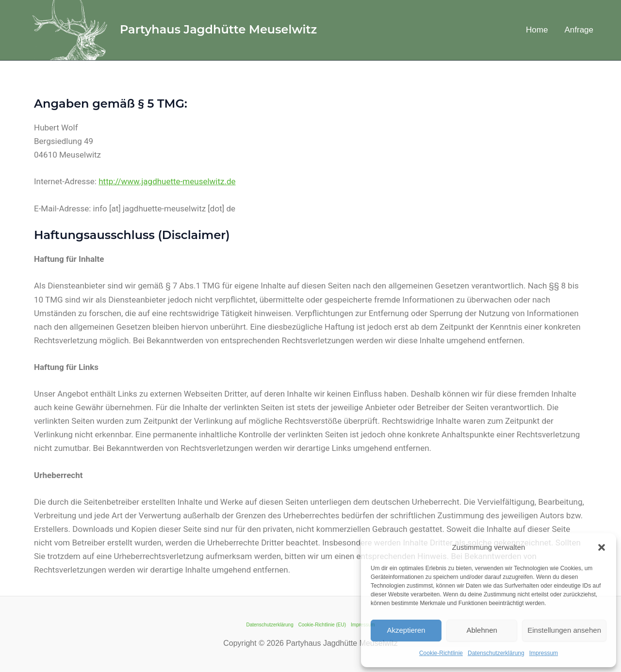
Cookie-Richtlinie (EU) (322, 625)
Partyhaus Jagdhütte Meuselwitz (218, 29)
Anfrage (579, 30)
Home (537, 30)
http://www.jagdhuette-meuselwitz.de (167, 181)
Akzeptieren (406, 630)
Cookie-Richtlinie (441, 653)
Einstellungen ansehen (564, 630)
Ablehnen (482, 630)
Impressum (544, 653)
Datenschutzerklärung (496, 653)
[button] (602, 547)
